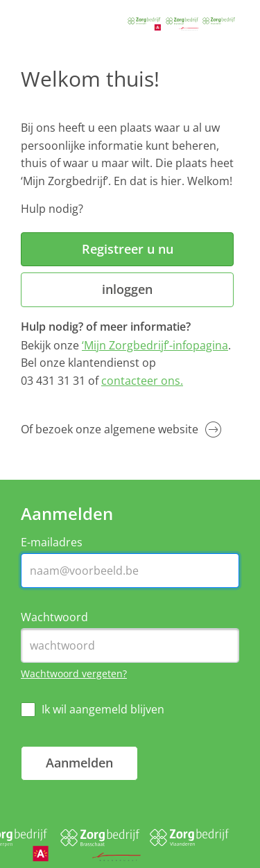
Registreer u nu (128, 249)
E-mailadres (52, 542)
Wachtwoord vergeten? (74, 674)
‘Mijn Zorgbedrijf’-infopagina (155, 345)
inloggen (127, 289)
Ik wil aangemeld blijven (103, 710)
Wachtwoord (54, 617)
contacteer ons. (142, 381)
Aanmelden (79, 763)
